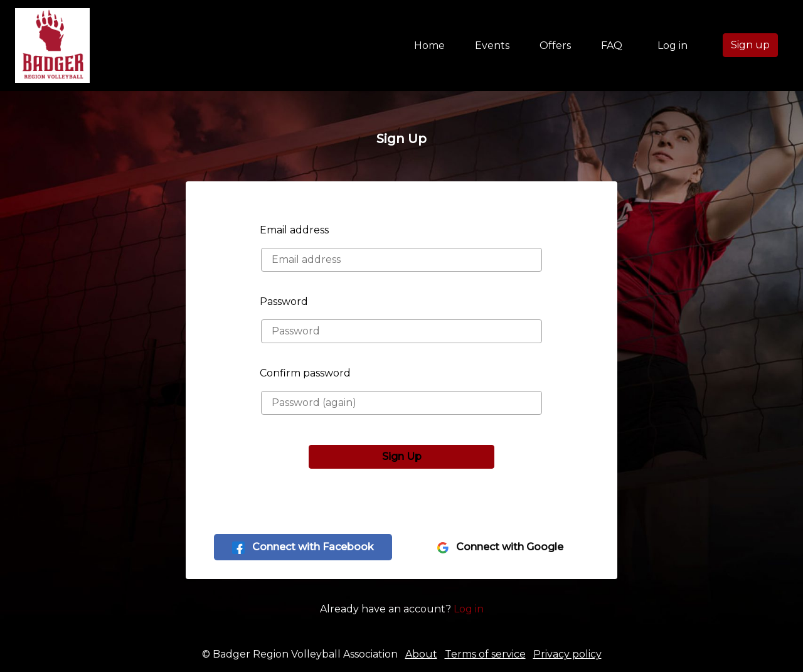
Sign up (750, 45)
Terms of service (485, 654)
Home (432, 45)
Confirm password (305, 373)
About (421, 654)
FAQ (612, 45)
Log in (673, 45)
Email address (294, 230)
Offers (555, 45)
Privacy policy (567, 654)
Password (284, 301)
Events (492, 45)
